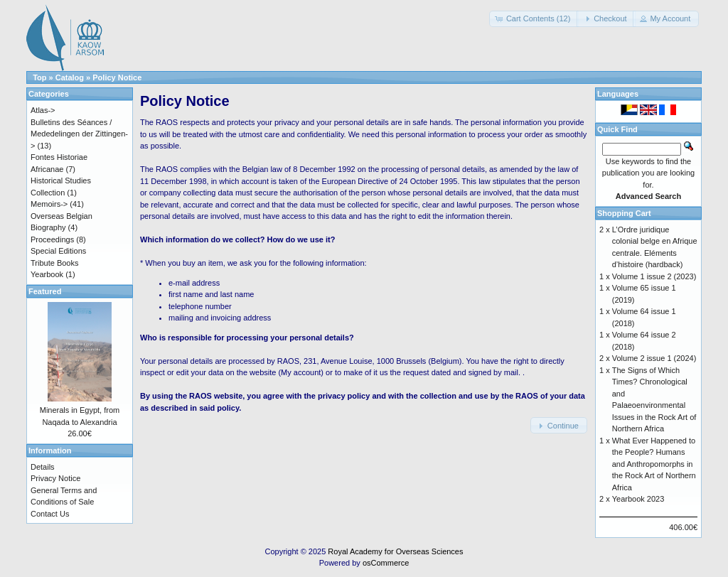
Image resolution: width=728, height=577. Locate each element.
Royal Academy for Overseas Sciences (395, 551)
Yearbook (47, 274)
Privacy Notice (55, 478)
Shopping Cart (624, 213)
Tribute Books (54, 263)
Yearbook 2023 (638, 499)
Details (43, 467)
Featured (45, 291)
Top (39, 77)
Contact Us (50, 514)
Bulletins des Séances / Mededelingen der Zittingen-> (79, 134)
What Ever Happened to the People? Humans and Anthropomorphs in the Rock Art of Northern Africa (654, 464)
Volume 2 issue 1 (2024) (654, 358)
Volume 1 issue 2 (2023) (654, 276)
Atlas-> (43, 110)
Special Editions (58, 251)
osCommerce (386, 563)
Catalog (70, 77)
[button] (534, 19)
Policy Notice (117, 77)
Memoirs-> (49, 204)
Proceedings (52, 239)
